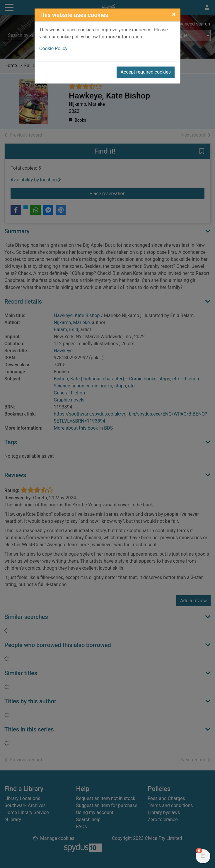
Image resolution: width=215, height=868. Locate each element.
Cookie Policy (53, 48)
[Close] (174, 14)
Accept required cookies (146, 72)
